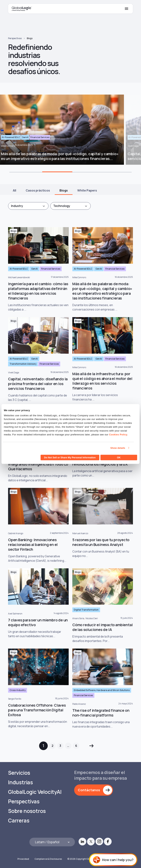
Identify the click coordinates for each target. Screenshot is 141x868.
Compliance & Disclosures (48, 859)
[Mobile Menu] (126, 9)
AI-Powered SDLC (19, 269)
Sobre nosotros (27, 811)
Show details (118, 448)
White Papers (87, 190)
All (15, 190)
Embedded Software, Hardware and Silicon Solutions (102, 690)
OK (119, 458)
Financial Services (51, 269)
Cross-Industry (18, 690)
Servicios (19, 773)
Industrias (20, 782)
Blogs (30, 38)
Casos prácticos (38, 190)
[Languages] (52, 842)
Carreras (19, 821)
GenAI (35, 269)
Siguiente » (91, 746)
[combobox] (28, 206)
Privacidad (23, 859)
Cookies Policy (118, 434)
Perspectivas (15, 38)
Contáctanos (89, 790)
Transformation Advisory (23, 364)
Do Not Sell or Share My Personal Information (70, 458)
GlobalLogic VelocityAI (35, 792)
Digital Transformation (86, 610)
